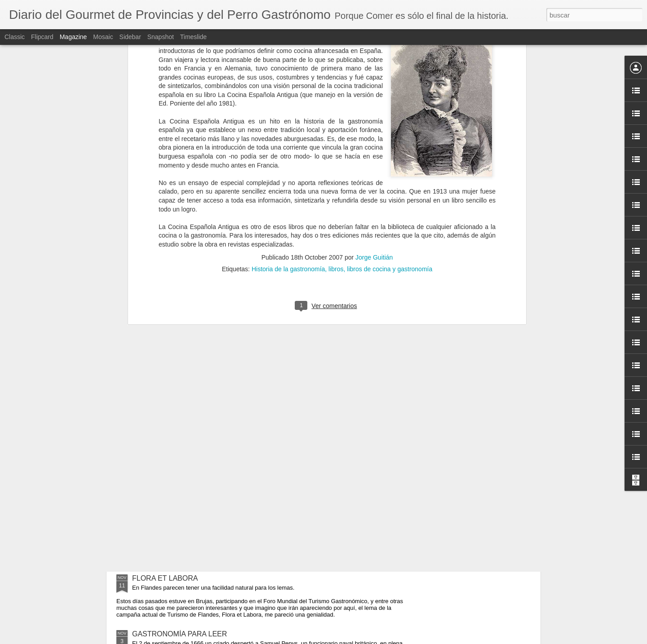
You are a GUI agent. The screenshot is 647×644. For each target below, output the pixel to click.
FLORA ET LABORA (165, 578)
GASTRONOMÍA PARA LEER (179, 634)
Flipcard (42, 37)
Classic (15, 37)
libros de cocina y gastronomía (390, 74)
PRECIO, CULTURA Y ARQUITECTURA (197, 391)
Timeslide (193, 37)
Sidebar (130, 37)
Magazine (73, 37)
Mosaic (103, 37)
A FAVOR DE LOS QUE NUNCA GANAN (197, 460)
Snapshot (161, 37)
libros (336, 74)
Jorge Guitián (374, 62)
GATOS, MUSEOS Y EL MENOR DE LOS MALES (212, 529)
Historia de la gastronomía (288, 74)
